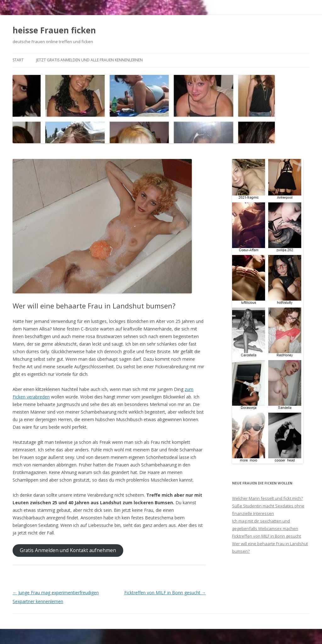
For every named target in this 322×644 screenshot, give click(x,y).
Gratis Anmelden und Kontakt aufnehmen (68, 550)
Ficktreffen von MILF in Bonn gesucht (165, 593)
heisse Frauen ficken (54, 30)
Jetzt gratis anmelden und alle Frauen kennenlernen (89, 60)
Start (18, 60)
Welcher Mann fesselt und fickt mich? (267, 498)
